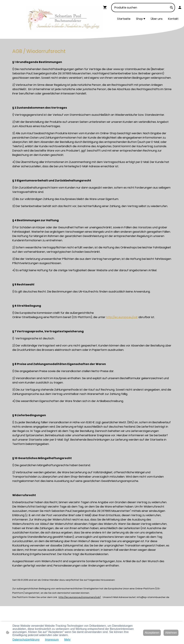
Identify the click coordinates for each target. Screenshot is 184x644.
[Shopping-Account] (180, 7)
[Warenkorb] (106, 7)
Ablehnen (171, 633)
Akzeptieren (152, 633)
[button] (172, 8)
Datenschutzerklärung (26, 640)
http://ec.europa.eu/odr (122, 317)
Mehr (67, 640)
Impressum (52, 640)
